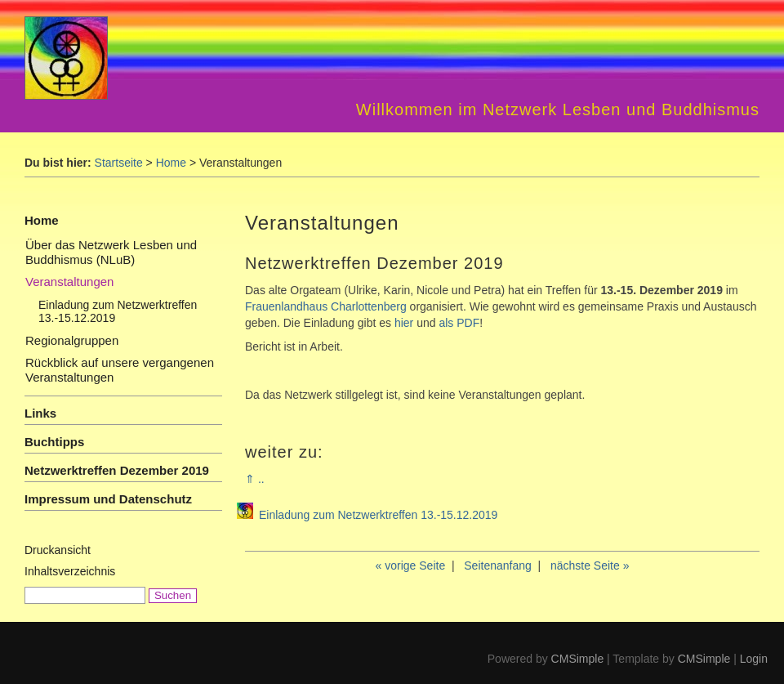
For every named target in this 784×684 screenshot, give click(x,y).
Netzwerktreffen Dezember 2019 (117, 470)
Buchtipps (54, 442)
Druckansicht (58, 550)
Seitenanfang (498, 566)
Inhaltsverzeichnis (70, 571)
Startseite (119, 163)
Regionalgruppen (72, 340)
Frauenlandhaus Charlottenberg (326, 306)
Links (40, 413)
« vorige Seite (411, 566)
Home (171, 163)
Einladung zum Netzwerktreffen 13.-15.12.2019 (378, 515)
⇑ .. (255, 479)
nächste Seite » (590, 566)
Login (754, 659)
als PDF (459, 323)
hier (404, 323)
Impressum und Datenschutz (108, 499)
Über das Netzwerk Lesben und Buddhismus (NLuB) (111, 252)
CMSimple (578, 659)
